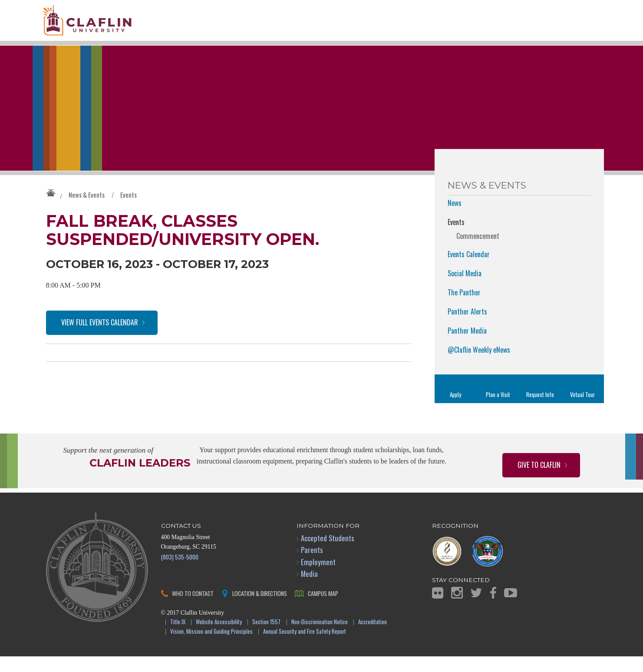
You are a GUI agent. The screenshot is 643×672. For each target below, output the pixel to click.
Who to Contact (193, 608)
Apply (455, 410)
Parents (312, 565)
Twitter (476, 608)
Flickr (438, 608)
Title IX (178, 637)
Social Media (465, 289)
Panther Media (467, 346)
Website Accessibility (219, 637)
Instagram (457, 608)
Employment (318, 577)
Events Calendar (469, 270)
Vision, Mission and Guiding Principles (211, 647)
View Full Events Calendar (100, 338)
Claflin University (107, 24)
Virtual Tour (582, 410)
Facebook (493, 608)
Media (309, 589)
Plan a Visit (498, 410)
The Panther (464, 308)
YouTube (511, 608)
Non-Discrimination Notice (320, 637)
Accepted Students (328, 554)
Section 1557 (266, 637)
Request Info (540, 410)
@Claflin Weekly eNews (479, 365)
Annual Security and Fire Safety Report (305, 647)
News (455, 218)
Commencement (478, 252)
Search (585, 33)
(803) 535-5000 (180, 572)
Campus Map (323, 608)
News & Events (87, 210)
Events (129, 210)
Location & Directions (260, 608)
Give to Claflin (539, 480)
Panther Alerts (467, 327)
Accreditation (373, 637)
